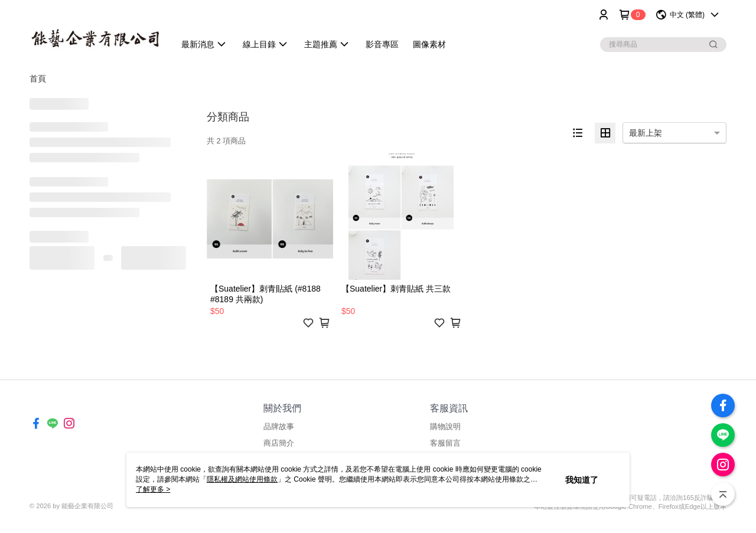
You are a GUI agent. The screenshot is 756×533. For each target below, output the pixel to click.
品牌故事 (279, 426)
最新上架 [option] (646, 133)
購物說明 (445, 426)
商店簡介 (279, 443)
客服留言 (445, 443)
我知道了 (582, 480)
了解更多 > (153, 489)
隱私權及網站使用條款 (242, 479)
